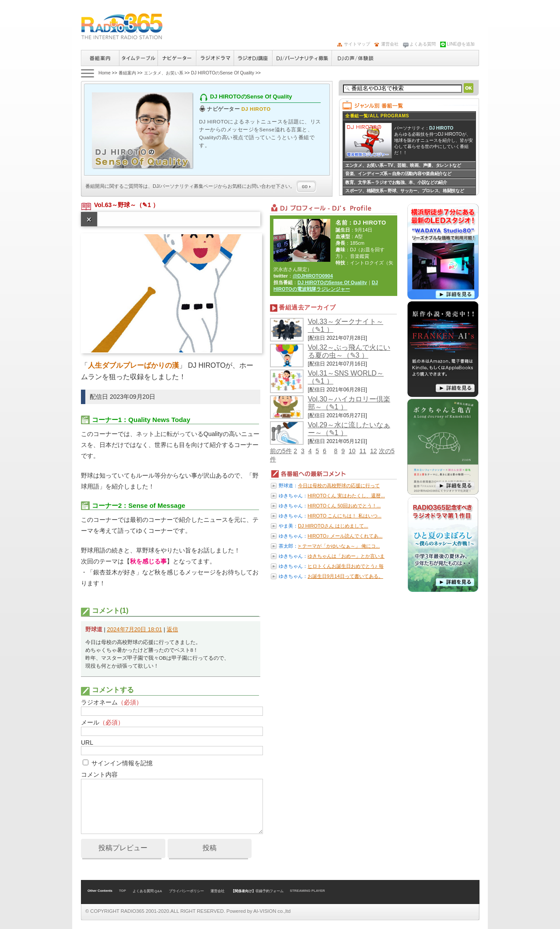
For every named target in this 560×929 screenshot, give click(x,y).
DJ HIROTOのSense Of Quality (222, 73)
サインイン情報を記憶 (122, 763)
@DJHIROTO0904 (313, 276)
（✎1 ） (147, 205)
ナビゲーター (177, 58)
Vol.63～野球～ (115, 205)
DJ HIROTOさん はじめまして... (333, 526)
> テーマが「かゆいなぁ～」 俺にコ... (339, 546)
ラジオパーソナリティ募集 (302, 58)
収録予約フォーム (269, 891)
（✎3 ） (356, 355)
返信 (172, 629)
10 (352, 451)
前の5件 (281, 451)
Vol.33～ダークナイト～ (346, 322)
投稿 (210, 848)
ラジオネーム (112, 702)
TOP (122, 891)
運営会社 (390, 44)
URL (87, 742)
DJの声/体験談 (356, 58)
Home (105, 73)
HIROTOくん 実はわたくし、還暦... (346, 496)
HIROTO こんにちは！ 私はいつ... (345, 516)
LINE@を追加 (461, 44)
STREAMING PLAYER (308, 891)
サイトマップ (357, 44)
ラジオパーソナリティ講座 (253, 58)
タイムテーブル (138, 58)
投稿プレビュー (123, 848)
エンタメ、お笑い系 (164, 73)
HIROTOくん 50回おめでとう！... (344, 506)
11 (363, 451)
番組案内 (100, 58)
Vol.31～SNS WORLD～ (346, 373)
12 (374, 451)
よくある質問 (423, 44)
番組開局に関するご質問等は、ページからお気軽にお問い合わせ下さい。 (201, 186)
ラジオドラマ (215, 58)
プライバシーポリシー (186, 891)
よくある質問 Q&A (147, 891)
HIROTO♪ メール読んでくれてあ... (345, 536)
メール (102, 722)
